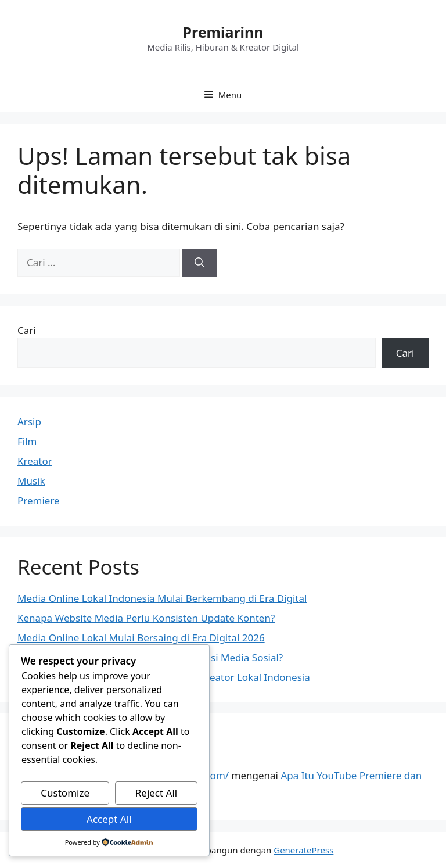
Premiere (39, 501)
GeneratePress (303, 850)
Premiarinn (223, 32)
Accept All (109, 819)
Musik (31, 481)
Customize (65, 793)
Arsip (29, 422)
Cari (27, 330)
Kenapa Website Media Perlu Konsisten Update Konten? (146, 618)
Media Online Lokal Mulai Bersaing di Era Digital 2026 (141, 638)
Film (27, 441)
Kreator (35, 461)
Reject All (157, 793)
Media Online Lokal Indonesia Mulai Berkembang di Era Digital (162, 598)
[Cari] (199, 263)
